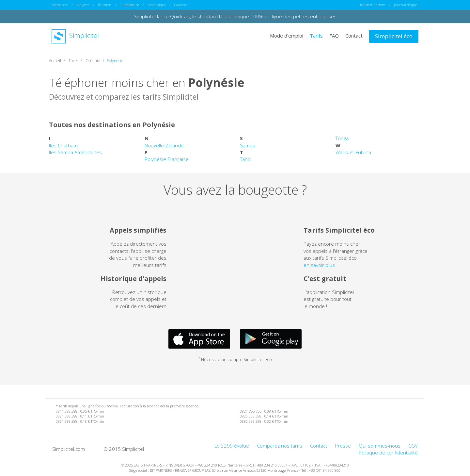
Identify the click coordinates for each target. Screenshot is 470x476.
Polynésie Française (167, 159)
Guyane (180, 5)
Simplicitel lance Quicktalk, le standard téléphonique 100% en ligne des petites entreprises (235, 16)
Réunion (105, 5)
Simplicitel (75, 35)
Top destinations (373, 5)
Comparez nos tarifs (280, 445)
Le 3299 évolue (232, 445)
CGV (413, 445)
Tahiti (246, 159)
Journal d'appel (406, 5)
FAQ (334, 35)
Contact (354, 35)
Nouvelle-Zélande (164, 145)
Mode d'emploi (287, 35)
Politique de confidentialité (388, 452)
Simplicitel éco (394, 36)
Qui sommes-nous (380, 445)
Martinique (157, 5)
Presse (343, 445)
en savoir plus (319, 265)
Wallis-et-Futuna (353, 152)
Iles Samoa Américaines (75, 152)
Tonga (342, 138)
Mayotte (83, 5)
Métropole (60, 5)
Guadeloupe (129, 5)
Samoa (248, 145)
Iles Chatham (63, 145)
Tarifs (316, 35)
